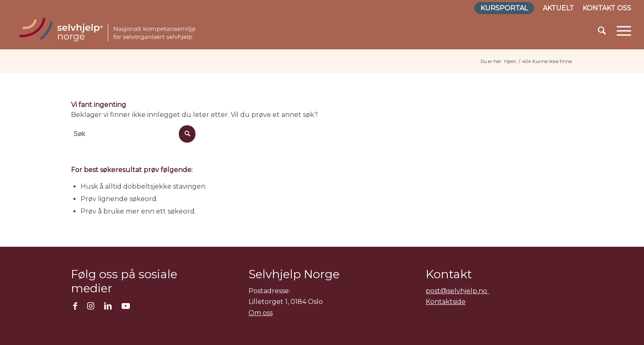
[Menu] (621, 31)
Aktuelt (558, 8)
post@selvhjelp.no (457, 291)
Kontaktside (446, 302)
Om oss (261, 313)
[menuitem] (504, 9)
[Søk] (602, 31)
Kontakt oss (607, 8)
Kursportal (504, 8)
